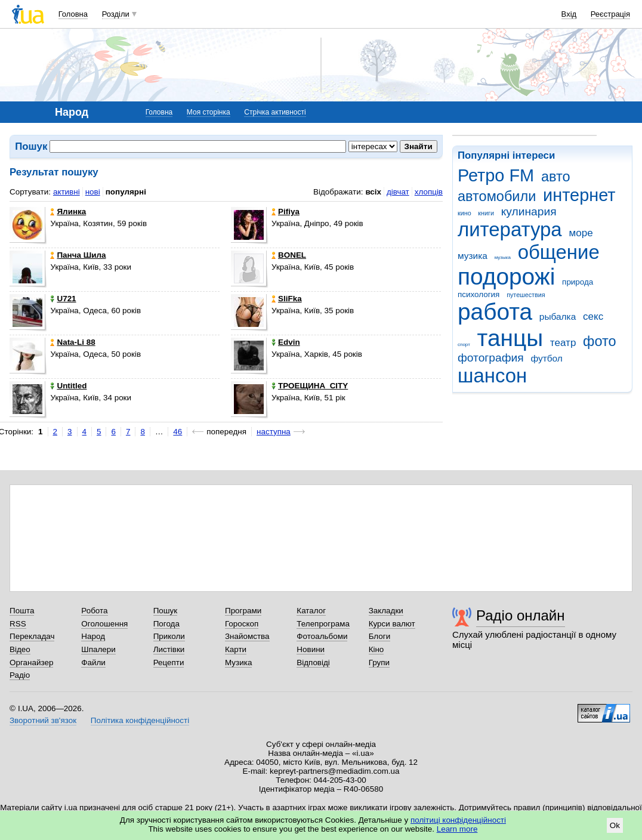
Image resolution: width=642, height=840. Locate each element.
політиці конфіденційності (458, 820)
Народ (93, 636)
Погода (166, 624)
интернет (579, 195)
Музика (238, 663)
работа (495, 312)
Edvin (286, 342)
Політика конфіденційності (140, 720)
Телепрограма (323, 624)
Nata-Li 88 (72, 342)
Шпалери (98, 649)
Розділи (116, 14)
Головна (73, 14)
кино (464, 213)
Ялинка (68, 211)
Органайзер (31, 663)
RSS (18, 624)
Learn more (457, 829)
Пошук (166, 611)
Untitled (68, 386)
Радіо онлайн (521, 615)
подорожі (506, 277)
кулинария (529, 211)
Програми (243, 611)
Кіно (376, 649)
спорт (464, 345)
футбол (546, 358)
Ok (615, 825)
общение (559, 252)
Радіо (20, 675)
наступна (274, 432)
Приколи (169, 636)
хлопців (429, 192)
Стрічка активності (275, 112)
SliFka (287, 299)
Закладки (386, 611)
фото (600, 341)
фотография (491, 358)
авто (556, 177)
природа (578, 282)
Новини (311, 649)
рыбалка (558, 316)
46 (178, 432)
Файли (93, 663)
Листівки (169, 649)
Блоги (380, 636)
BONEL (289, 255)
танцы (510, 338)
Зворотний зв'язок (43, 720)
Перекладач (32, 636)
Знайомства (247, 636)
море (581, 233)
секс (593, 316)
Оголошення (104, 624)
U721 (63, 299)
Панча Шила (78, 255)
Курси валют (392, 624)
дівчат (398, 192)
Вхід (569, 14)
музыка (503, 257)
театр (563, 343)
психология (479, 294)
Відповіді (313, 663)
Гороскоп (242, 624)
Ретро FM (496, 175)
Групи (379, 663)
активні (67, 192)
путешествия (526, 295)
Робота (94, 611)
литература (510, 229)
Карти (236, 649)
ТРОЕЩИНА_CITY (310, 386)
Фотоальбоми (322, 636)
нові (93, 192)
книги (486, 213)
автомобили (497, 196)
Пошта (22, 611)
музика (473, 256)
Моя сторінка (209, 112)
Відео (20, 649)
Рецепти (169, 663)
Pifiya (285, 211)
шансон (492, 376)
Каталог (311, 611)
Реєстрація (610, 14)
